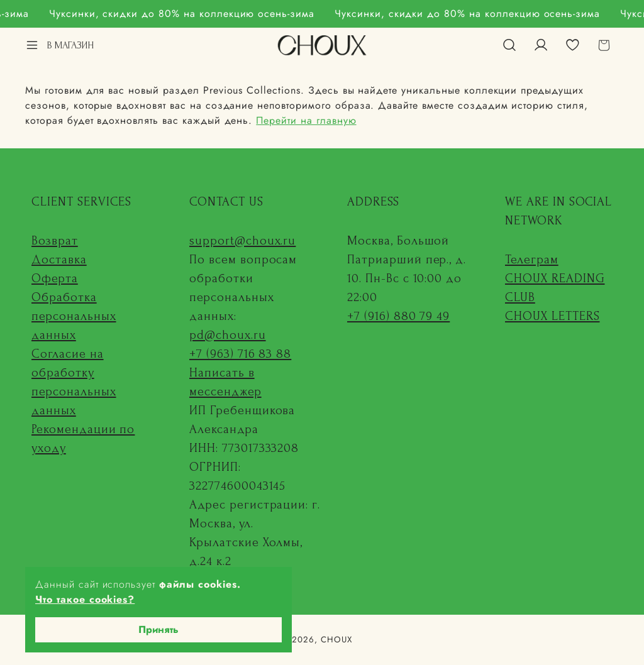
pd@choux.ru (228, 335)
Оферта (55, 278)
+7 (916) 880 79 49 (398, 316)
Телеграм (532, 260)
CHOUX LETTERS (552, 316)
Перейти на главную (306, 120)
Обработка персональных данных (74, 316)
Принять (158, 629)
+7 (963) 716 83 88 (240, 354)
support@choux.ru (242, 241)
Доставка (59, 260)
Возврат (55, 241)
